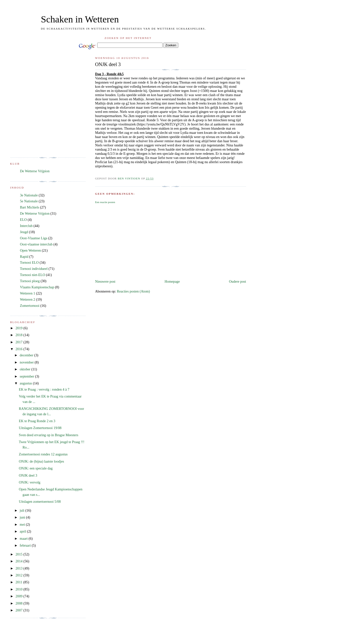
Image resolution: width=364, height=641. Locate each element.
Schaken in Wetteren (80, 19)
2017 (19, 342)
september (27, 376)
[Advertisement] (171, 242)
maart (24, 538)
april (23, 531)
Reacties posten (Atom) (133, 291)
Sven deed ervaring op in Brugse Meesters (49, 435)
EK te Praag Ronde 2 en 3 (37, 421)
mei (23, 524)
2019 (19, 328)
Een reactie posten (105, 202)
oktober (25, 369)
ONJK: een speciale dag (36, 468)
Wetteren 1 (28, 293)
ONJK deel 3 (28, 475)
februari (26, 545)
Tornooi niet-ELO (33, 275)
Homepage (172, 281)
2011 (19, 582)
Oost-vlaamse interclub (36, 244)
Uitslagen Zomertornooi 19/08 (40, 428)
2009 (19, 596)
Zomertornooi (30, 306)
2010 (19, 589)
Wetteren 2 (28, 299)
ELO (23, 220)
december (27, 355)
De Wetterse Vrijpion (35, 171)
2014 (19, 561)
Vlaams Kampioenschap (37, 287)
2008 (19, 603)
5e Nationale (29, 201)
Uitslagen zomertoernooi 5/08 (40, 502)
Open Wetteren (30, 250)
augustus (26, 383)
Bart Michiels (30, 207)
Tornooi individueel (34, 269)
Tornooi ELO (29, 262)
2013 (19, 568)
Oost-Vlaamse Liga (34, 238)
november (27, 362)
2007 (19, 610)
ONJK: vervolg (30, 482)
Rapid (24, 257)
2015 (19, 554)
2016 (19, 349)
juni (23, 517)
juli (23, 510)
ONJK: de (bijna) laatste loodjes (41, 461)
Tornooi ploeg (30, 281)
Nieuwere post (105, 281)
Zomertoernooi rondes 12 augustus (43, 454)
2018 (19, 335)
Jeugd (24, 232)
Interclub (26, 226)
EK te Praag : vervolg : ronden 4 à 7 (44, 389)
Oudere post (238, 281)
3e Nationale (29, 195)
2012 (19, 575)
